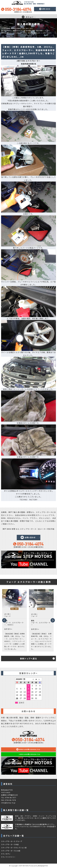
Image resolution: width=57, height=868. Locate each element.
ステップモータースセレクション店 (14, 848)
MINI (30, 515)
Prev (4, 620)
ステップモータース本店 (10, 844)
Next (53, 621)
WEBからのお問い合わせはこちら (30, 749)
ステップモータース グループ (12, 841)
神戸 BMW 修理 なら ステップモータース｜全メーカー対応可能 (29, 529)
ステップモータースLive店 (11, 851)
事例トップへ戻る (28, 659)
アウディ (33, 518)
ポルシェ (43, 518)
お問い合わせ (46, 9)
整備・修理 (26, 512)
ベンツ (25, 518)
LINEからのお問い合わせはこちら (30, 754)
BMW (23, 515)
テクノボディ (6, 854)
